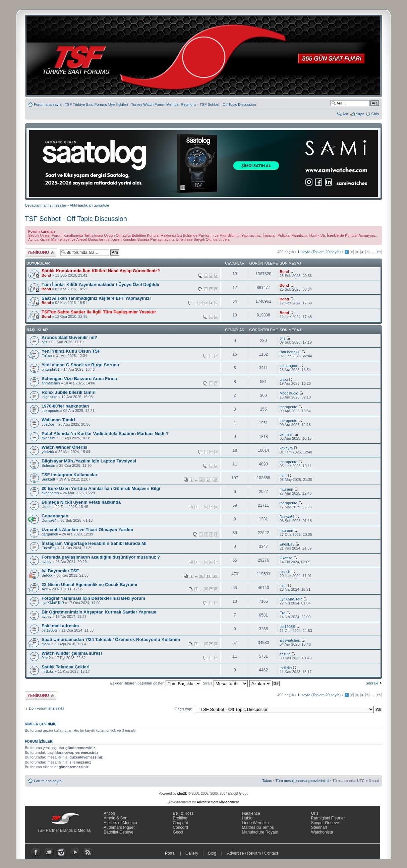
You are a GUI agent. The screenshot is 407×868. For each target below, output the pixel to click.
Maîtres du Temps (258, 827)
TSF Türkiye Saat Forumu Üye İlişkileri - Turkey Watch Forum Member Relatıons (130, 104)
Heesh (285, 572)
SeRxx (47, 575)
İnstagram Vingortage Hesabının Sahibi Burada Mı (94, 543)
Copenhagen (55, 516)
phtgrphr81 (50, 369)
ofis (44, 342)
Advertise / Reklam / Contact (253, 853)
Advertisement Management (218, 802)
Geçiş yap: (183, 709)
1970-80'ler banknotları (65, 406)
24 (209, 480)
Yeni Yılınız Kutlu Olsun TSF (71, 351)
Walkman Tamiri (58, 420)
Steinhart (319, 827)
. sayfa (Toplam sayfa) (319, 252)
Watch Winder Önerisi (64, 447)
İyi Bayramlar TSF (60, 571)
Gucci (178, 832)
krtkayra (286, 448)
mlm (283, 476)
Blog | (216, 853)
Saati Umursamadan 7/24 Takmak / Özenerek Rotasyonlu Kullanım (111, 639)
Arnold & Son (115, 818)
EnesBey (49, 548)
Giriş (375, 114)
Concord (180, 827)
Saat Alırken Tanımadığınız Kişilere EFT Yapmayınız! (96, 298)
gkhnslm (48, 438)
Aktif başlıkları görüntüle (89, 205)
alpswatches (290, 640)
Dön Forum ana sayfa (47, 708)
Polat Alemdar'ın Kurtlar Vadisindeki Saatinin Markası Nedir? (105, 433)
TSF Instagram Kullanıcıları (70, 475)
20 (379, 252)
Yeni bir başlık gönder (41, 252)
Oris (315, 813)
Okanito (286, 558)
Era (282, 613)
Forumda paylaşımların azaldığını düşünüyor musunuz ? (101, 557)
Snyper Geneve (325, 823)
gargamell (50, 534)
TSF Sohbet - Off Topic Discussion (228, 104)
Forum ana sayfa (48, 104)
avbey (46, 562)
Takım (267, 781)
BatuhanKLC (290, 352)
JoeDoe (48, 424)
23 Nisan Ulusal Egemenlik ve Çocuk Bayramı (89, 585)
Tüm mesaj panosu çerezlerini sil (302, 781)
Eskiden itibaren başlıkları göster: (156, 683)
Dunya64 (49, 520)
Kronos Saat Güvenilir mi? (69, 337)
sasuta (285, 654)
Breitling (180, 818)
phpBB (182, 793)
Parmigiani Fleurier (328, 818)
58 (209, 576)
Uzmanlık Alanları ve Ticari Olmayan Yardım (87, 530)
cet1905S (49, 630)
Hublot (248, 818)
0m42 (46, 658)
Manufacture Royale (260, 832)
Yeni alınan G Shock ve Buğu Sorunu (80, 365)
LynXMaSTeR (53, 603)
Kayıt (360, 114)
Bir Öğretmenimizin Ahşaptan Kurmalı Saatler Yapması (99, 612)
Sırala (225, 683)
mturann (286, 489)
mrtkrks (48, 671)
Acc (45, 589)
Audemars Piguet (119, 827)
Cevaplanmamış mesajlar (46, 205)
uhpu (284, 379)
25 (215, 480)
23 (202, 480)
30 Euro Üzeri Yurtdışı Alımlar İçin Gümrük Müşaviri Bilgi (101, 488)
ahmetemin (51, 383)
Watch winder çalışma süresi (72, 653)
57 (202, 576)
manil (46, 644)
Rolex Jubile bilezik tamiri (69, 392)
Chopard (180, 823)
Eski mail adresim (60, 626)
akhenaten (50, 493)
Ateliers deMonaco (120, 823)
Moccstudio (289, 393)
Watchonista (322, 832)
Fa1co (47, 356)
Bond (46, 275)
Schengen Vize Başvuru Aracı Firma (79, 379)
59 (215, 576)
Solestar (48, 465)
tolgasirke (49, 397)
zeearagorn (289, 366)
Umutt (46, 507)
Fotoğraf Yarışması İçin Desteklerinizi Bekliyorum (93, 598)
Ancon (109, 813)
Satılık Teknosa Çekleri (66, 667)
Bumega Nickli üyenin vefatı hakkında (81, 502)
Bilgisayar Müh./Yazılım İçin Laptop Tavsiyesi (89, 461)
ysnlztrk (48, 452)
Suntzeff (48, 479)
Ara (345, 114)
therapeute (50, 411)
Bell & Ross (183, 813)
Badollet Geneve (119, 832)
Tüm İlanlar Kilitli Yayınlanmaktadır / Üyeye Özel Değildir (101, 284)
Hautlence (251, 813)
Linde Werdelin (255, 823)
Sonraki (372, 683)
